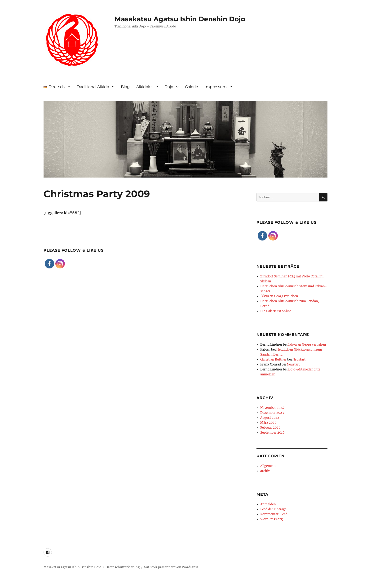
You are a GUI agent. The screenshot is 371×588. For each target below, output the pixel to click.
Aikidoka (144, 87)
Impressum (216, 87)
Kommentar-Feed (274, 514)
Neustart (299, 359)
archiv (265, 471)
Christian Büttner (273, 359)
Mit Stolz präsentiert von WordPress (171, 567)
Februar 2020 (270, 428)
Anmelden (268, 504)
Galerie (192, 87)
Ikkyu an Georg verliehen (279, 296)
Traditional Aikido (93, 87)
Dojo (169, 87)
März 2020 (268, 423)
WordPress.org (272, 519)
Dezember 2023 (272, 413)
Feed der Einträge (273, 509)
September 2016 (272, 433)
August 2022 (270, 418)
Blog (125, 87)
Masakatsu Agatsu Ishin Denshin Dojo (180, 19)
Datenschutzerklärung (123, 567)
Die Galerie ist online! (276, 311)
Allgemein (268, 466)
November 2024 (272, 408)
